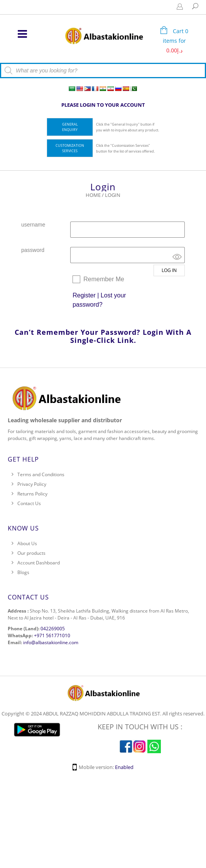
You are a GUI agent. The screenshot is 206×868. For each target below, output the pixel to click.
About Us (27, 543)
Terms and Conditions (41, 474)
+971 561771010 (52, 635)
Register (84, 295)
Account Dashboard (39, 563)
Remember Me (104, 279)
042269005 (53, 629)
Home (93, 195)
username (33, 225)
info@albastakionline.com (51, 642)
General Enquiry (70, 127)
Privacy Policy (32, 484)
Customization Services (70, 148)
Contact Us (29, 503)
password (33, 250)
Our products (31, 553)
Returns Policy (32, 494)
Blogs (23, 572)
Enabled (124, 767)
